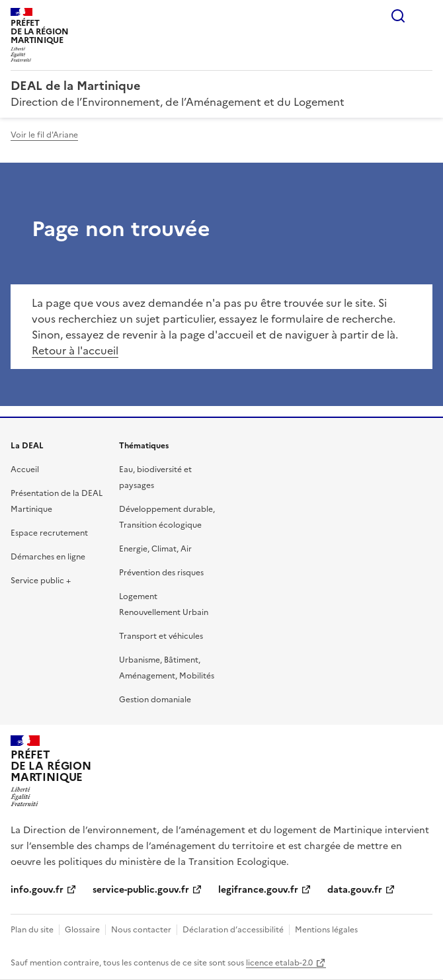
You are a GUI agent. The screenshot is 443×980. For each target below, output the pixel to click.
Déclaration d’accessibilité (233, 930)
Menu (424, 16)
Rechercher (398, 16)
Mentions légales (326, 930)
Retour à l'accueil (75, 350)
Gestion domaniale (155, 700)
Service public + (41, 581)
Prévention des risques (161, 573)
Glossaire (82, 930)
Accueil (25, 470)
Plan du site (32, 930)
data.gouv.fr (355, 890)
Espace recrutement (49, 533)
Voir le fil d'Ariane (44, 135)
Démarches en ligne (48, 557)
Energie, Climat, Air (155, 549)
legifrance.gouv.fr (258, 890)
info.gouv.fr (37, 890)
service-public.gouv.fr (141, 890)
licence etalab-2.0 (279, 963)
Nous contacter (141, 930)
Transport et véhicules (161, 636)
